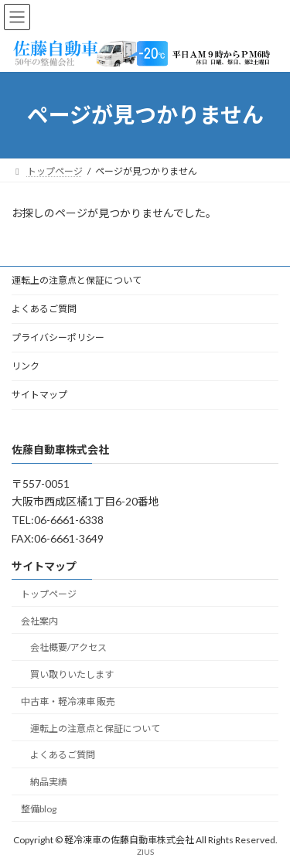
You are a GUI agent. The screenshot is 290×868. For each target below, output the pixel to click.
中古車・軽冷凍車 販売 (68, 701)
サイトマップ (39, 395)
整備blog (39, 809)
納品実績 (49, 782)
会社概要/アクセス (68, 647)
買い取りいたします (72, 674)
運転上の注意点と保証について (77, 280)
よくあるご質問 (44, 309)
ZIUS (145, 852)
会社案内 (39, 620)
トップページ (49, 593)
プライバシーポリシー (58, 337)
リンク (26, 366)
